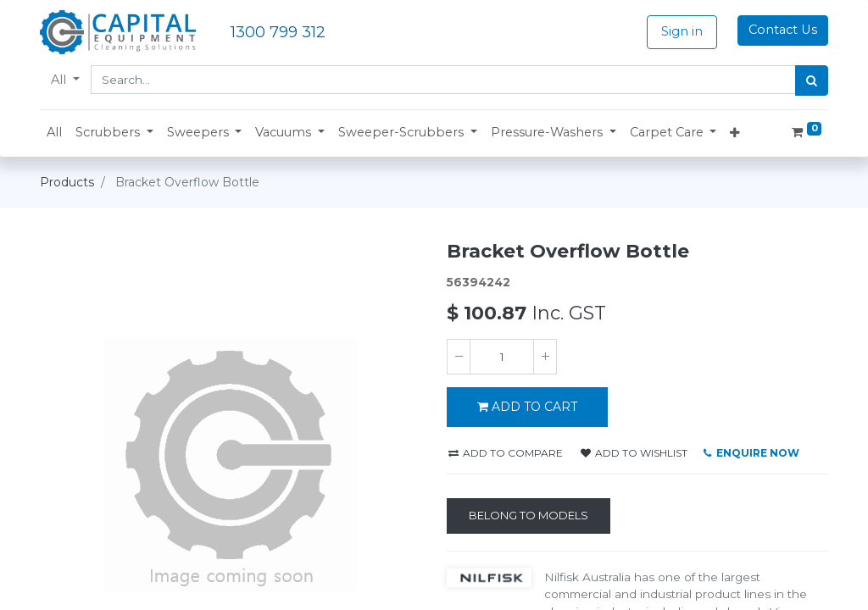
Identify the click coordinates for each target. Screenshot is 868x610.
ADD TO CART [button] (527, 407)
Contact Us (783, 30)
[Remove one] (459, 357)
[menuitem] (54, 133)
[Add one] (545, 357)
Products (67, 182)
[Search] (812, 80)
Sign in (682, 31)
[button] (114, 133)
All (60, 80)
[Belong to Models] (529, 516)
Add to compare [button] (506, 453)
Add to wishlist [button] (634, 453)
